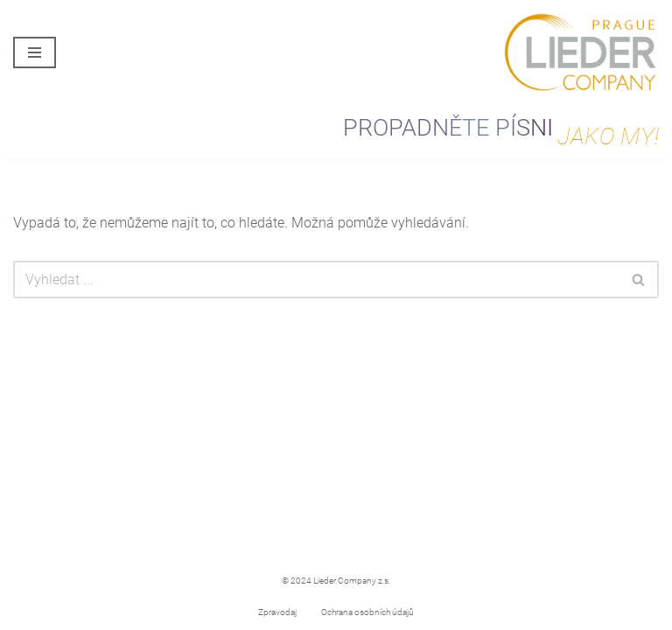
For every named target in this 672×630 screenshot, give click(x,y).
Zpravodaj (277, 612)
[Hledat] (316, 280)
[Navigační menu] (35, 52)
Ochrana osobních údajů (367, 612)
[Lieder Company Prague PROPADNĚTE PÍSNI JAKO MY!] (580, 53)
